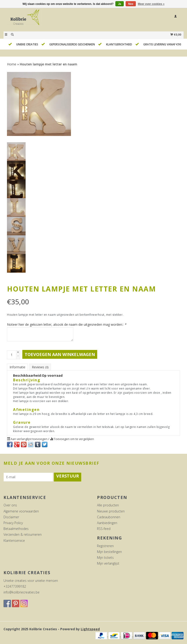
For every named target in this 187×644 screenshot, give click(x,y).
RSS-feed (104, 529)
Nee (131, 4)
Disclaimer (11, 517)
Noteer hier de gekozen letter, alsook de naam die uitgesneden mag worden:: (67, 324)
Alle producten (108, 505)
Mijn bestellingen (109, 552)
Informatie (17, 367)
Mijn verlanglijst (108, 563)
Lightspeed (90, 629)
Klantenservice (14, 541)
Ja (119, 4)
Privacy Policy (13, 523)
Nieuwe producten (111, 511)
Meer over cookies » (151, 4)
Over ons (10, 505)
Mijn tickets (105, 558)
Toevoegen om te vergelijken (72, 439)
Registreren (105, 546)
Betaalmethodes (16, 529)
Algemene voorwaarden (21, 511)
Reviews (40, 367)
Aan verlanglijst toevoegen (28, 439)
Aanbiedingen (107, 523)
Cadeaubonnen (109, 517)
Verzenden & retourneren (23, 534)
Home (12, 64)
